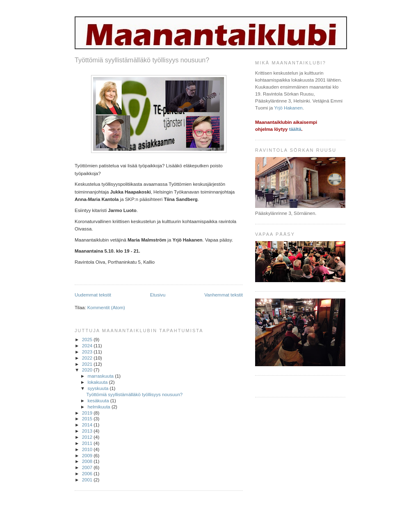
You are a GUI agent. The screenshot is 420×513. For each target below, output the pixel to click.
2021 (88, 364)
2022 (88, 358)
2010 (88, 449)
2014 (88, 425)
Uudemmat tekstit (93, 295)
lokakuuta (98, 382)
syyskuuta (98, 388)
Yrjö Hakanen (288, 108)
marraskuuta (101, 376)
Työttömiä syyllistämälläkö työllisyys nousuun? (142, 60)
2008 (88, 461)
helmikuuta (99, 407)
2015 (88, 419)
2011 (88, 443)
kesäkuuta (99, 401)
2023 (88, 352)
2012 (88, 437)
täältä (295, 129)
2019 (88, 413)
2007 (88, 467)
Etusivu (158, 295)
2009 (88, 456)
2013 (88, 431)
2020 (88, 370)
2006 (88, 474)
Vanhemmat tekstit (224, 295)
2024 (88, 346)
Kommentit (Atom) (106, 308)
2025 (88, 340)
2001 (88, 480)
